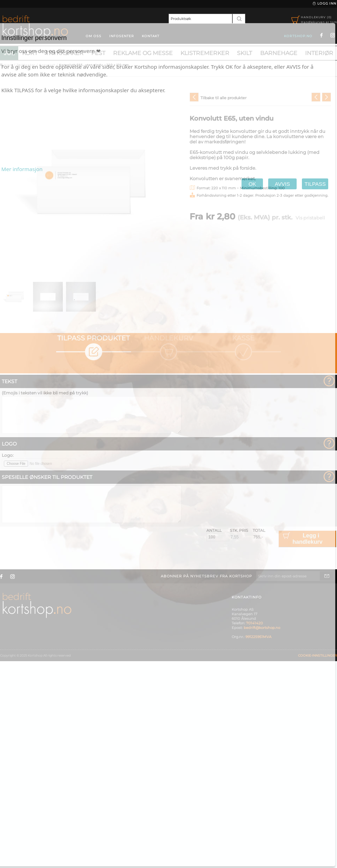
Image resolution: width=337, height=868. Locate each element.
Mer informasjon (22, 169)
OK (252, 184)
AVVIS (282, 184)
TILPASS (315, 184)
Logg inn (324, 4)
